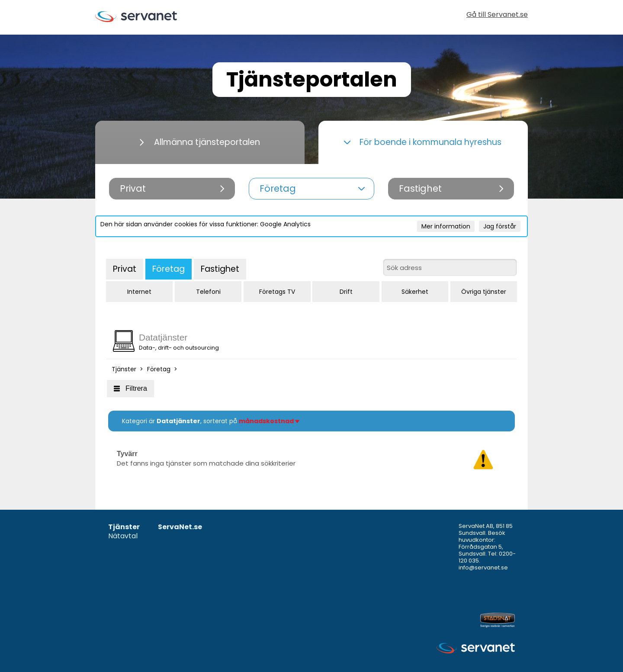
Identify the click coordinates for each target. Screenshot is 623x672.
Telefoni (208, 292)
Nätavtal (123, 536)
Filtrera (130, 388)
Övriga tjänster (484, 292)
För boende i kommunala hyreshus (422, 142)
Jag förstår (500, 226)
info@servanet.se (483, 568)
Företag (169, 269)
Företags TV (277, 292)
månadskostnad (269, 421)
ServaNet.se (180, 527)
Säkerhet (415, 292)
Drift (346, 292)
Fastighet (220, 269)
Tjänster (124, 369)
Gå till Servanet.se (497, 15)
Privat (125, 269)
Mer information (446, 226)
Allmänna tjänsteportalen (200, 142)
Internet (139, 292)
